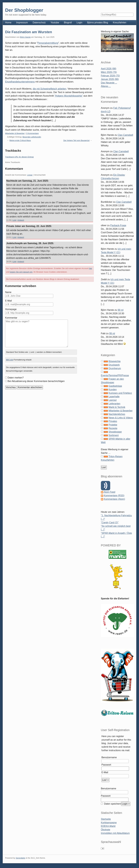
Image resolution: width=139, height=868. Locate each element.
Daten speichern (112, 804)
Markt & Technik (117, 407)
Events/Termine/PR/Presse (115, 375)
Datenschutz (39, 23)
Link (14, 220)
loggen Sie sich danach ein (21, 272)
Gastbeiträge (115, 386)
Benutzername (109, 757)
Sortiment (113, 435)
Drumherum (115, 368)
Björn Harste (25, 37)
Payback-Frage (118, 225)
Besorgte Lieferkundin (32, 137)
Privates (113, 421)
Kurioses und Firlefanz (120, 393)
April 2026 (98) (109, 69)
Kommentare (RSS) (114, 496)
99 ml (121, 310)
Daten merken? (16, 378)
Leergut (112, 400)
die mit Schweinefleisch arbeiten (49, 89)
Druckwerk (114, 365)
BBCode (10, 360)
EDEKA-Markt (108, 826)
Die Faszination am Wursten (29, 32)
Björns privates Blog (98, 23)
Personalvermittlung (48, 43)
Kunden (113, 390)
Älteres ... (106, 86)
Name (8, 292)
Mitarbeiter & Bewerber (15, 133)
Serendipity (20, 858)
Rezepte (113, 428)
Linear (30, 175)
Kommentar (11, 318)
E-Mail (8, 301)
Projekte (113, 425)
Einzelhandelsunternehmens (20, 82)
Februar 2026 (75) (110, 76)
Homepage (11, 309)
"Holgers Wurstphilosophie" (69, 96)
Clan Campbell (125, 135)
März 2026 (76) (109, 72)
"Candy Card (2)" (110, 523)
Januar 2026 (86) (110, 79)
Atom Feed (110, 492)
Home (8, 23)
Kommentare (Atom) (114, 499)
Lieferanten (114, 404)
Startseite (106, 819)
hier (91, 268)
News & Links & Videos (121, 418)
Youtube (55, 23)
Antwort (21, 220)
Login (79, 23)
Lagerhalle (114, 397)
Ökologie (105, 830)
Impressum (22, 23)
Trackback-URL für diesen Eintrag (19, 157)
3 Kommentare (32, 133)
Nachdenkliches (117, 414)
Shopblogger (115, 432)
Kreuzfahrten (120, 23)
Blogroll (68, 23)
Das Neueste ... (109, 83)
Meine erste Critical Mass (20, 140)
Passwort (106, 765)
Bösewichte (115, 361)
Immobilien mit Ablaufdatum (115, 833)
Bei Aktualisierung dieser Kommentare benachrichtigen (36, 381)
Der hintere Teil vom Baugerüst (76, 140)
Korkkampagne (109, 823)
